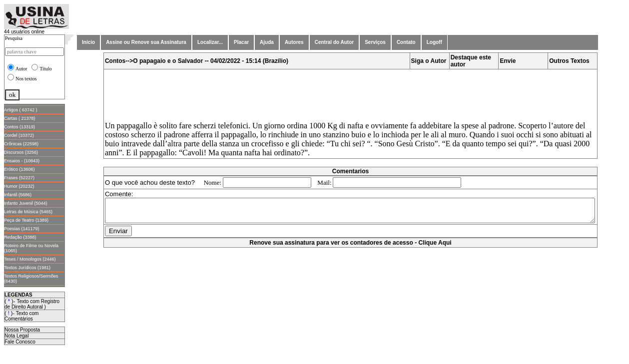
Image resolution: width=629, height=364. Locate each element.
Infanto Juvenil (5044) (26, 203)
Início (88, 42)
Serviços (375, 42)
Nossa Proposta (22, 330)
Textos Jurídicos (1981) (27, 268)
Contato (406, 42)
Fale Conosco (20, 342)
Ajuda (267, 42)
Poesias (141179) (22, 229)
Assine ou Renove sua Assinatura (146, 42)
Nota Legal (16, 336)
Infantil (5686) (18, 195)
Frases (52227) (19, 178)
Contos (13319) (19, 127)
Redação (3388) (20, 237)
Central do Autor (334, 42)
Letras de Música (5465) (28, 212)
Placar (241, 42)
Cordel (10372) (19, 135)
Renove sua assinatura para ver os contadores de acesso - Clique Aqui (352, 247)
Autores (294, 42)
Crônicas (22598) (21, 144)
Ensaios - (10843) (22, 161)
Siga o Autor (431, 61)
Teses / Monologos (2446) (30, 259)
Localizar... (210, 42)
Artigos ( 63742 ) (21, 110)
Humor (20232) (19, 186)
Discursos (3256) (21, 152)
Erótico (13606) (19, 169)
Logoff (434, 42)
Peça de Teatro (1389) (26, 220)
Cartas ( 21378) (20, 118)
